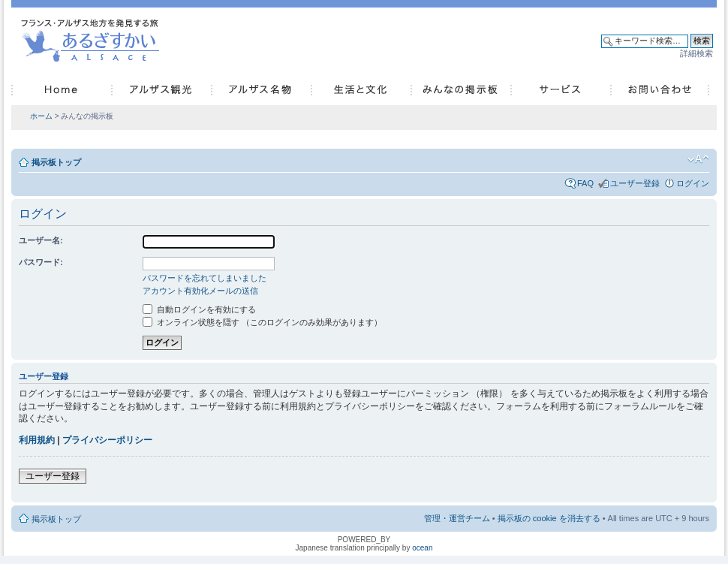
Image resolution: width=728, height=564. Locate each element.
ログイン (693, 183)
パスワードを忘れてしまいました (205, 278)
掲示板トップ (56, 162)
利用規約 (37, 440)
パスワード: (41, 262)
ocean (422, 548)
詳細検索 (696, 53)
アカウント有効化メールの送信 (200, 291)
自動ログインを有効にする (199, 309)
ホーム (41, 116)
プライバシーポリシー (107, 440)
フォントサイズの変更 (698, 159)
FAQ (585, 183)
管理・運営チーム (457, 518)
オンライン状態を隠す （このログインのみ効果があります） (262, 322)
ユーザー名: (41, 240)
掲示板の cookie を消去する (549, 518)
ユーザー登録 (635, 183)
